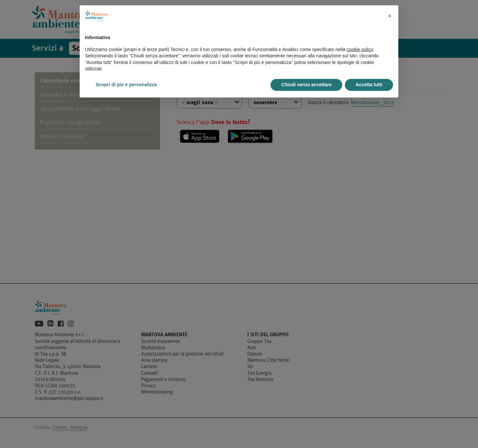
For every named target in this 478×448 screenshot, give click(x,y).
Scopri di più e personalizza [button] (126, 85)
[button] (390, 16)
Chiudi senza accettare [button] (306, 85)
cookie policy (360, 49)
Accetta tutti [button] (369, 85)
